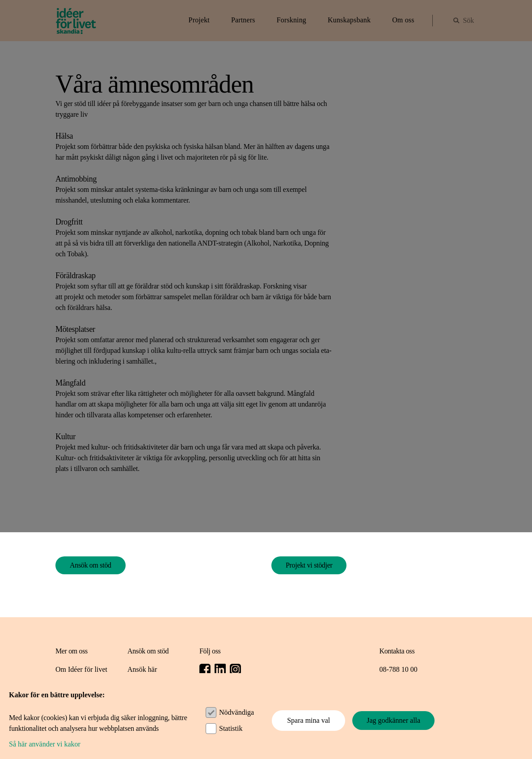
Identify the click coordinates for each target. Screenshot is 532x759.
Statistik (231, 728)
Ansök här (142, 669)
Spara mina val (308, 720)
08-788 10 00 (399, 669)
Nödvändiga (236, 712)
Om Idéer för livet (81, 669)
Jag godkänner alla (393, 720)
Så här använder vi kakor (45, 744)
